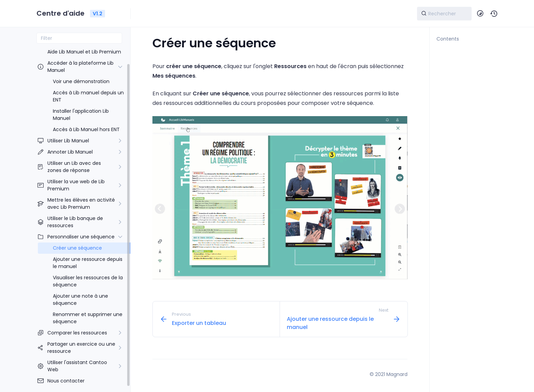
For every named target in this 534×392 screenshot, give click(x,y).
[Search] (444, 14)
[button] (494, 14)
